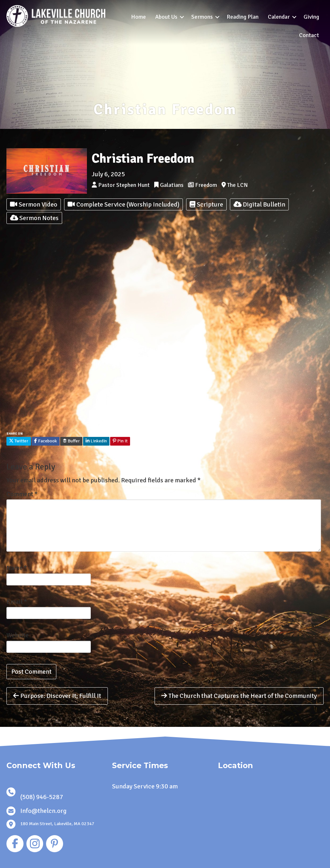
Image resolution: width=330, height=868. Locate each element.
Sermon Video (34, 204)
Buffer (71, 441)
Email (17, 602)
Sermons (202, 17)
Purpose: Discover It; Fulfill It (57, 696)
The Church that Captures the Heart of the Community (239, 696)
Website (18, 635)
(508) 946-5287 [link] (42, 797)
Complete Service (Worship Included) (123, 204)
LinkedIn (96, 441)
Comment (22, 494)
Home (138, 17)
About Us (166, 17)
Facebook (46, 441)
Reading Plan (243, 17)
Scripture (206, 204)
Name (17, 568)
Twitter (19, 441)
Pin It (120, 441)
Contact (309, 35)
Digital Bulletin (259, 204)
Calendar (279, 17)
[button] (182, 17)
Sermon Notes (34, 218)
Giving (311, 17)
